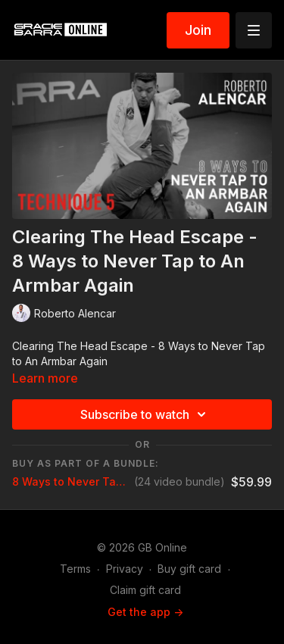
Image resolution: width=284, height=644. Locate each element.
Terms (75, 569)
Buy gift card (189, 569)
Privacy (125, 569)
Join (198, 30)
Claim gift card (145, 590)
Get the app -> (145, 612)
